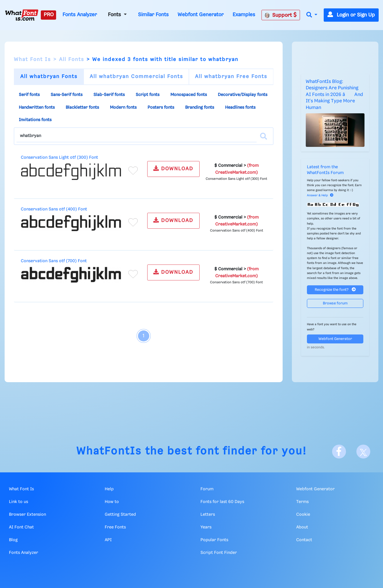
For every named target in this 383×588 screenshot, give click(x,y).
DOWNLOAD (173, 168)
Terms (302, 502)
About (302, 527)
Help (109, 489)
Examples (244, 15)
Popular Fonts (214, 540)
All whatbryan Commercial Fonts (136, 77)
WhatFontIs (109, 451)
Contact (304, 540)
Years (206, 527)
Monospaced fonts (189, 95)
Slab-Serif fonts (109, 95)
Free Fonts (115, 527)
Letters (208, 515)
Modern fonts (123, 108)
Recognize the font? (335, 290)
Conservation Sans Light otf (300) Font (59, 158)
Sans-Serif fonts (67, 95)
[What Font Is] (22, 15)
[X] (363, 452)
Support (281, 15)
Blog (13, 540)
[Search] (264, 136)
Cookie (303, 515)
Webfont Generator (201, 15)
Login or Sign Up (351, 15)
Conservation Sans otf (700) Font (54, 261)
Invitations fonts (35, 120)
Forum (207, 489)
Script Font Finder (219, 553)
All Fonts (72, 60)
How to (112, 502)
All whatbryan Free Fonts (231, 77)
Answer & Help (320, 195)
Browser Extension (27, 515)
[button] (312, 15)
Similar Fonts (153, 15)
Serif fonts (29, 95)
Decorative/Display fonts (243, 95)
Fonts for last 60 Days (222, 502)
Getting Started (120, 515)
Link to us (19, 502)
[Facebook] (339, 452)
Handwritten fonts (37, 108)
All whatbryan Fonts (49, 77)
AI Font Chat (21, 527)
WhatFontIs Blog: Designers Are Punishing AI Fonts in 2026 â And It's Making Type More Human (334, 95)
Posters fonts (161, 108)
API (108, 540)
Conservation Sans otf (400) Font (54, 209)
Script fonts (148, 95)
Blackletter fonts (82, 108)
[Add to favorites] (133, 171)
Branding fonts (200, 108)
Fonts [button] (115, 15)
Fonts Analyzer (80, 15)
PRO (49, 15)
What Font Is (32, 60)
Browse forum (335, 303)
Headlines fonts (240, 108)
